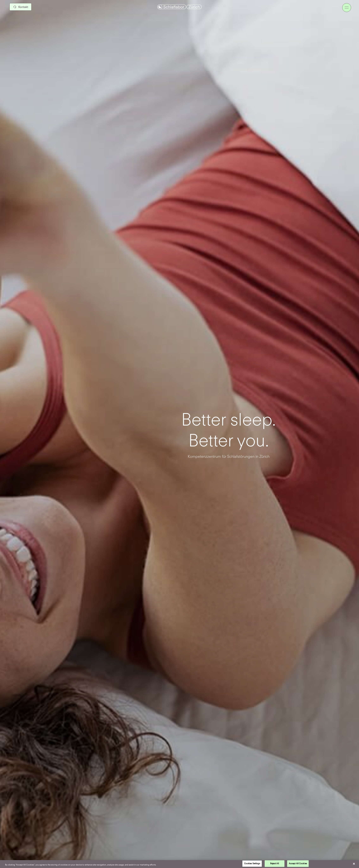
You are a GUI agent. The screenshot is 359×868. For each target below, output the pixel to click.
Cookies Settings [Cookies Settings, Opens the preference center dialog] (252, 863)
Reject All (275, 863)
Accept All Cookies (298, 863)
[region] (179, 864)
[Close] (351, 864)
